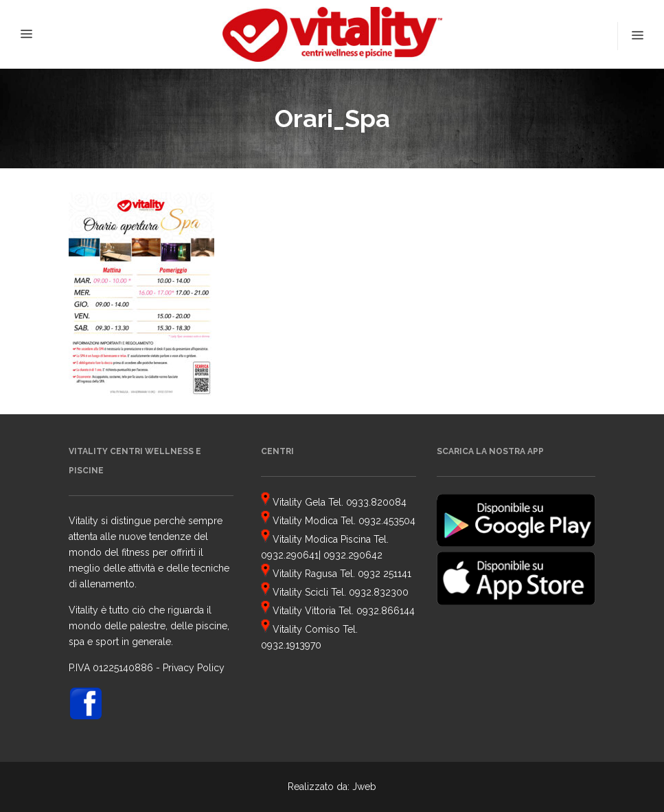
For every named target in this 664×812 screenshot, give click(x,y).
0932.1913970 (291, 645)
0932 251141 (385, 574)
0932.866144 (386, 611)
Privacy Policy (194, 668)
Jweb (364, 787)
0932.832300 (379, 592)
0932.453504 (387, 521)
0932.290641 (290, 555)
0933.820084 (376, 502)
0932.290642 (353, 555)
